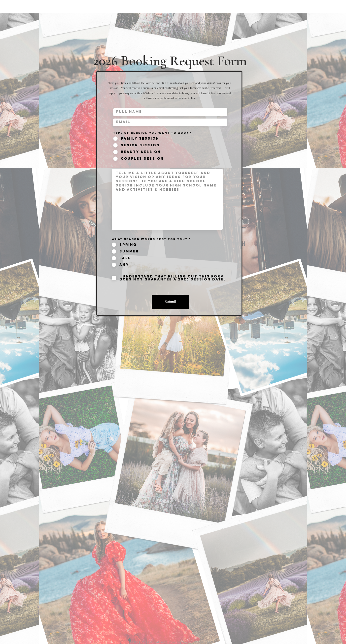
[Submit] (170, 302)
